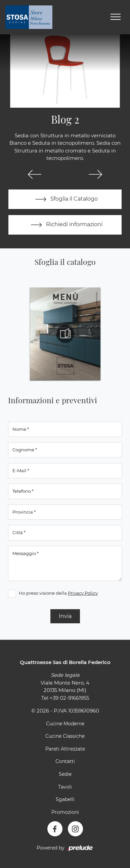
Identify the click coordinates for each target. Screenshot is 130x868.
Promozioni (65, 812)
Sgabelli (65, 799)
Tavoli (65, 787)
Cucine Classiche (65, 736)
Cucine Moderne (65, 724)
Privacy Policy (83, 593)
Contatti (65, 761)
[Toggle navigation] (116, 17)
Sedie (65, 774)
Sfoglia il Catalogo (65, 199)
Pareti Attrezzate (65, 749)
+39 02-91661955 (69, 698)
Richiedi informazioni (65, 225)
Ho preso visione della (58, 593)
